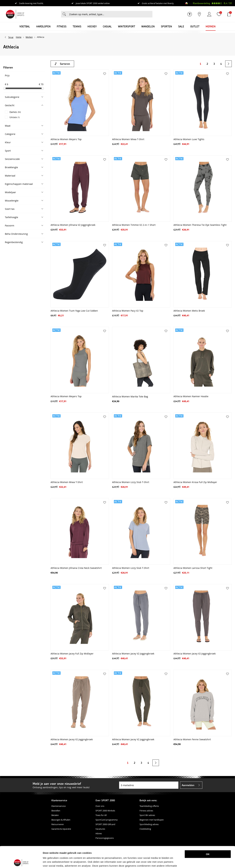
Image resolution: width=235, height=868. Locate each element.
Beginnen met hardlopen (152, 820)
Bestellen (56, 811)
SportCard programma (106, 820)
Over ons (100, 806)
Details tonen (172, 862)
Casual (107, 26)
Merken (211, 26)
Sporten (166, 26)
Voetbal (25, 26)
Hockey (92, 26)
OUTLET (195, 26)
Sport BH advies (147, 815)
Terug (11, 37)
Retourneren (58, 824)
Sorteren (65, 64)
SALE (181, 26)
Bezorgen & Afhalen (61, 820)
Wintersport (127, 26)
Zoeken (64, 14)
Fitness (62, 26)
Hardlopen (43, 26)
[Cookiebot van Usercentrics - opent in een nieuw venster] (21, 862)
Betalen (55, 815)
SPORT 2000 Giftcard (105, 824)
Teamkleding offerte (149, 806)
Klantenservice (59, 806)
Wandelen (148, 26)
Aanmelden (188, 785)
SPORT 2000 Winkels (105, 811)
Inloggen (209, 14)
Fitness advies (146, 811)
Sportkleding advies (149, 824)
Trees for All (101, 815)
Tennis (77, 26)
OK (208, 833)
